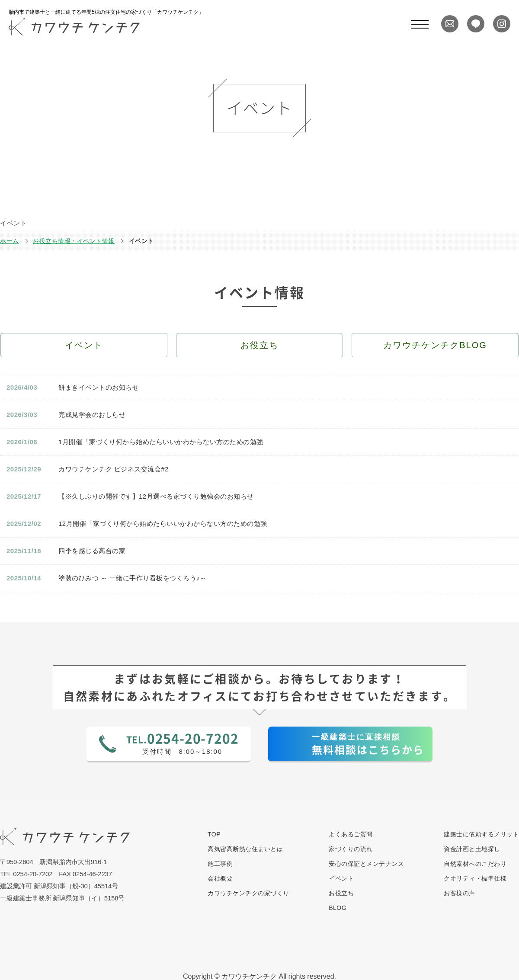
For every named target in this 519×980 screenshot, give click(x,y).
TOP (214, 834)
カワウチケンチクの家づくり (248, 893)
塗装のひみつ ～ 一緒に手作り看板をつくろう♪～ (133, 578)
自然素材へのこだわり (475, 864)
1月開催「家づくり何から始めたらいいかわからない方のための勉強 (161, 442)
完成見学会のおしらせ (92, 415)
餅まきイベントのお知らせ (99, 387)
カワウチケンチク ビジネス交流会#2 (114, 469)
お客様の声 (460, 893)
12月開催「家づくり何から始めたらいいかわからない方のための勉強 (163, 524)
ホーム (10, 241)
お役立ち (341, 893)
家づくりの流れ (351, 849)
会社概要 (220, 878)
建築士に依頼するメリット (481, 834)
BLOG (338, 908)
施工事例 (220, 864)
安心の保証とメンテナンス (366, 864)
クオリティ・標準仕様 (475, 878)
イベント (341, 878)
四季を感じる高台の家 (92, 551)
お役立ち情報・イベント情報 (74, 241)
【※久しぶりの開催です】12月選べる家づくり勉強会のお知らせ (156, 496)
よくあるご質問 (351, 834)
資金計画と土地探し (472, 849)
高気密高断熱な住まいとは (245, 849)
